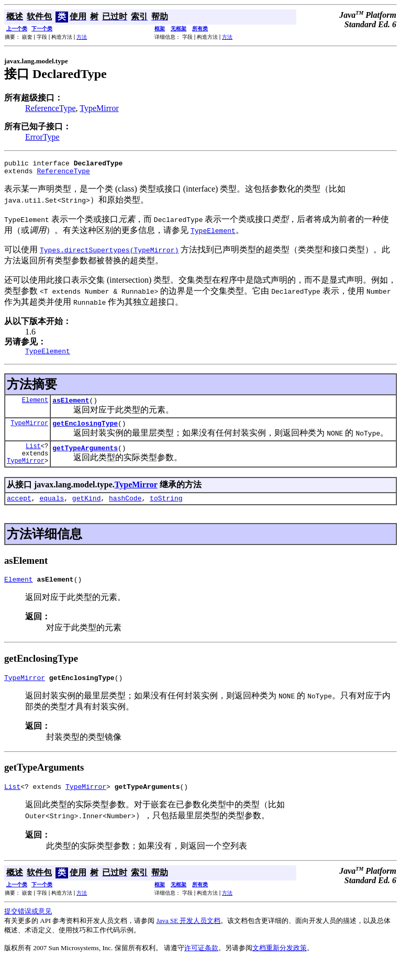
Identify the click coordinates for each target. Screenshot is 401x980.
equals (52, 512)
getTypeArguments (85, 459)
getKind (87, 512)
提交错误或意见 (28, 930)
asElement (71, 406)
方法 (82, 37)
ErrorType (42, 137)
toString (166, 512)
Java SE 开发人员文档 (189, 939)
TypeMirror (99, 108)
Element (35, 406)
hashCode (125, 512)
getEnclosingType (85, 431)
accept (19, 512)
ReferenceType (51, 108)
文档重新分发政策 (280, 967)
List (33, 455)
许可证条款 (201, 967)
